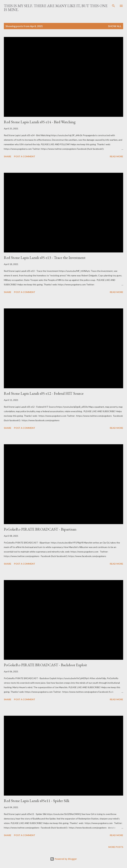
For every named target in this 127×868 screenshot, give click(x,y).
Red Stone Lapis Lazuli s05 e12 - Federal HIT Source (44, 393)
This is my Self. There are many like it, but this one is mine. (56, 8)
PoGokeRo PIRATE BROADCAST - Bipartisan (40, 529)
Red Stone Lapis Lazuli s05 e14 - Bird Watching (40, 122)
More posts (116, 847)
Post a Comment (25, 156)
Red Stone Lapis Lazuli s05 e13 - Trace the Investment (45, 258)
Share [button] (8, 156)
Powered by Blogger (63, 859)
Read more (116, 156)
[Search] (113, 6)
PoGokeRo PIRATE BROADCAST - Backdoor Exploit (45, 665)
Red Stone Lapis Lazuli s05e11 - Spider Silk (37, 801)
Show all (115, 26)
